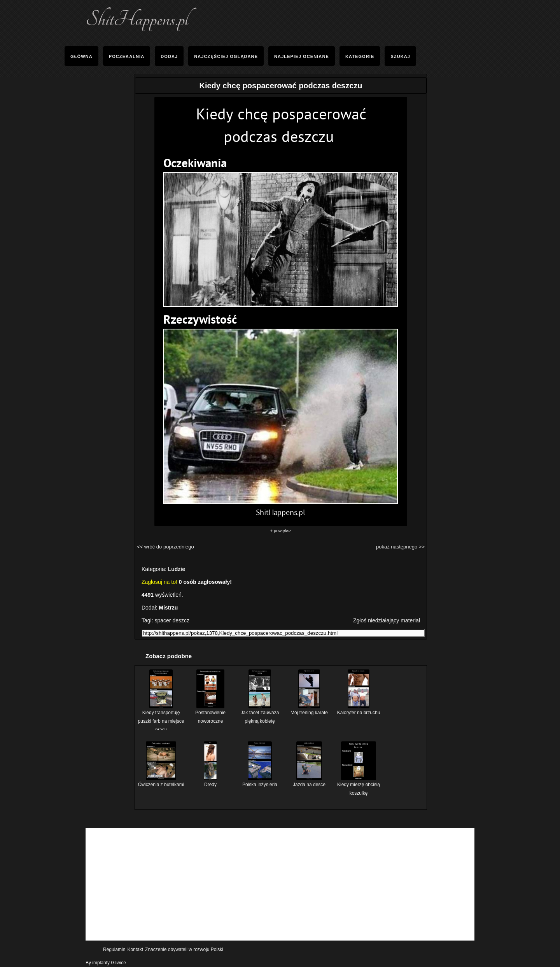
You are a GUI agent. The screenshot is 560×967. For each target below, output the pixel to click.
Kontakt (135, 949)
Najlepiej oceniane (302, 56)
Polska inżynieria (260, 782)
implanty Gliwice (109, 963)
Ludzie (177, 569)
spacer (163, 620)
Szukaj (400, 56)
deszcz (181, 620)
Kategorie (360, 56)
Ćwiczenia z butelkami (161, 782)
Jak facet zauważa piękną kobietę (260, 714)
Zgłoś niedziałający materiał (387, 620)
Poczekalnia (127, 56)
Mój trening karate (309, 710)
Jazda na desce (309, 782)
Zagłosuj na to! (159, 582)
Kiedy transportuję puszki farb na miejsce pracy (161, 718)
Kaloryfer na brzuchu (359, 710)
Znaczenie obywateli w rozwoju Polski (184, 949)
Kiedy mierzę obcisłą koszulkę (359, 786)
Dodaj (169, 56)
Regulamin (114, 949)
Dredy (210, 782)
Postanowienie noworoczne (210, 714)
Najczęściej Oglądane (226, 56)
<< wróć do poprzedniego (165, 547)
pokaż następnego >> (400, 547)
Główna (81, 56)
